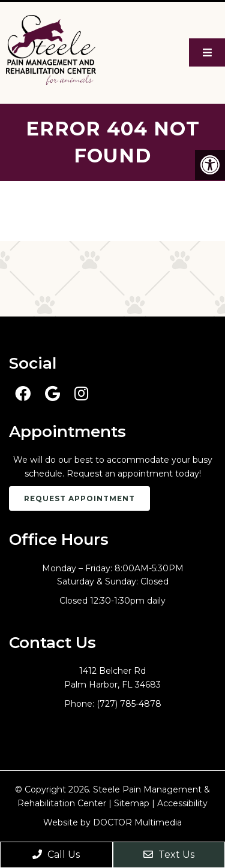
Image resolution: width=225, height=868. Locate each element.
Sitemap (132, 803)
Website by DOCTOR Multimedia (112, 822)
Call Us (56, 855)
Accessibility (182, 803)
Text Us (169, 855)
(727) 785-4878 (129, 704)
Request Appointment (79, 498)
